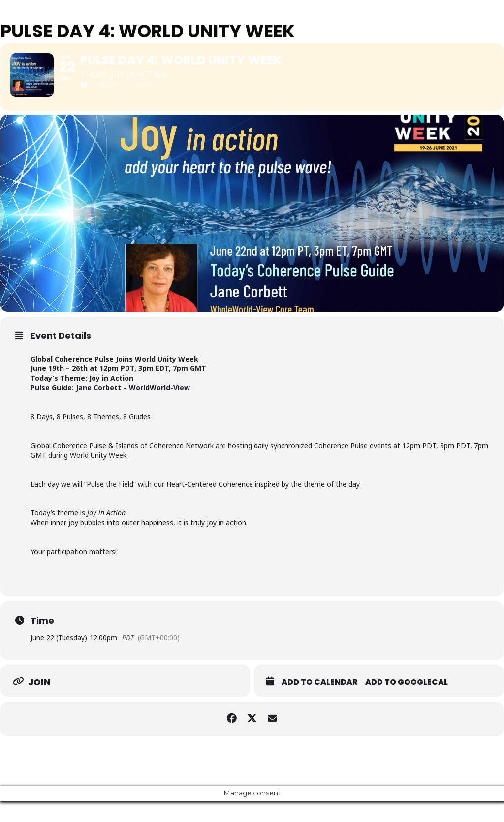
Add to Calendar (320, 703)
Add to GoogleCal (407, 703)
